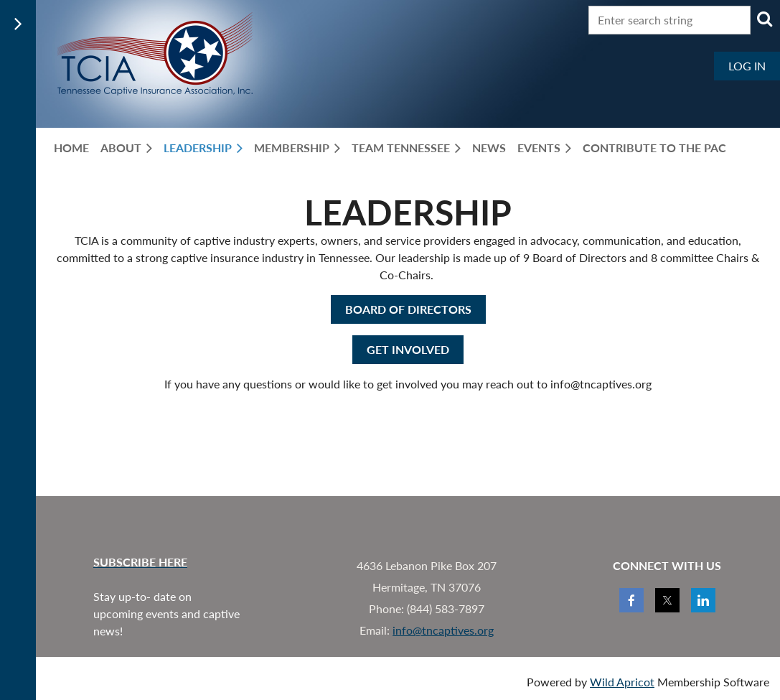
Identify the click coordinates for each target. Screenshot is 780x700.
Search (764, 19)
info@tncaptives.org (443, 630)
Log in (747, 66)
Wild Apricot (622, 682)
